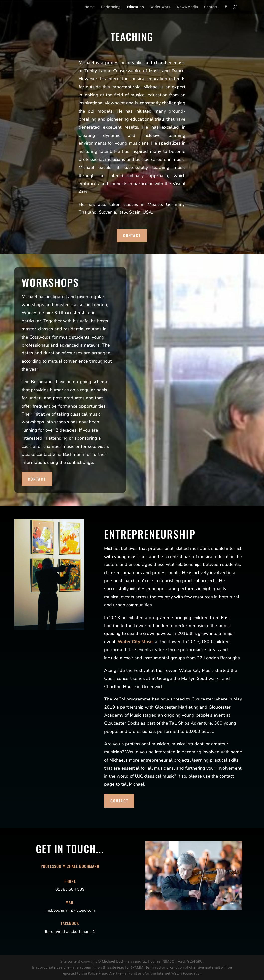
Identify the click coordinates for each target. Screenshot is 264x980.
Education (135, 7)
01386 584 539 (70, 889)
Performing (111, 7)
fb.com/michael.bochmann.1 (70, 932)
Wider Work (160, 7)
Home (90, 7)
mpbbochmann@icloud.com (70, 910)
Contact (211, 7)
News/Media (187, 7)
